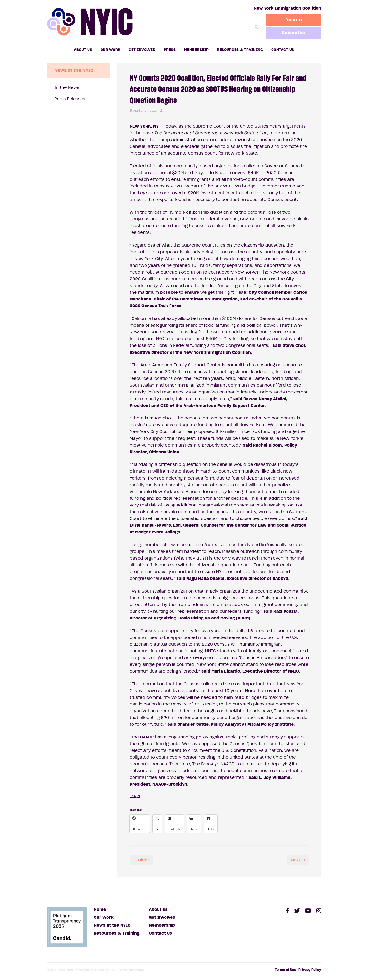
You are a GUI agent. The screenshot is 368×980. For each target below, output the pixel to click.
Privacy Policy (310, 970)
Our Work (112, 50)
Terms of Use (286, 970)
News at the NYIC (112, 925)
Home (100, 909)
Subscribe (293, 33)
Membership (198, 50)
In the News (67, 87)
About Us (85, 50)
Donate (294, 20)
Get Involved (144, 50)
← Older (141, 860)
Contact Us (283, 50)
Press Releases (70, 99)
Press (171, 50)
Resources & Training (242, 50)
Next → (298, 860)
